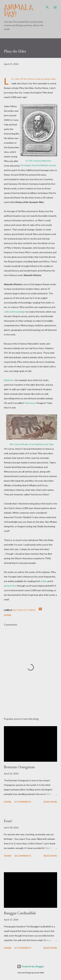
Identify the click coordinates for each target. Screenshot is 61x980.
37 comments (23, 948)
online (44, 581)
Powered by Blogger (31, 966)
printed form (10, 586)
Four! (8, 821)
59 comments (23, 802)
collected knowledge (14, 312)
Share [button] (8, 615)
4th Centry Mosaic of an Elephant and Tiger (32, 444)
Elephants (9, 380)
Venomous (30, 403)
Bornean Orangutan (19, 767)
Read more (50, 802)
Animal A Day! (18, 11)
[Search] (47, 6)
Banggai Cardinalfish (20, 913)
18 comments (23, 856)
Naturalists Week (24, 610)
